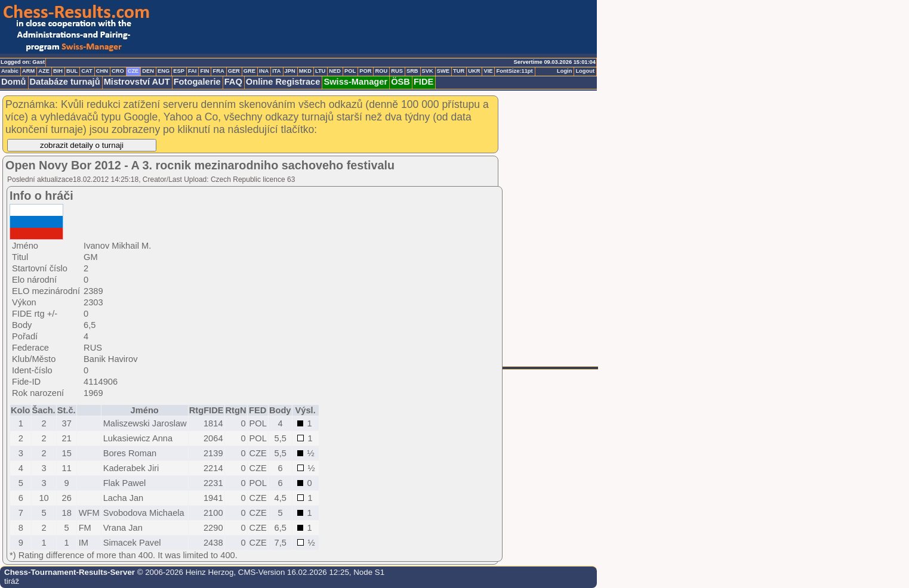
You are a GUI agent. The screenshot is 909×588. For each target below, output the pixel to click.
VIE (488, 71)
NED (335, 71)
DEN (148, 71)
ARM (28, 71)
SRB (412, 71)
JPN (290, 71)
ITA (276, 71)
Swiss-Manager (355, 82)
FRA (218, 71)
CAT (87, 71)
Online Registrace (283, 82)
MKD (305, 71)
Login (564, 71)
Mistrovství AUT (137, 82)
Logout (585, 71)
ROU (381, 71)
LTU (320, 71)
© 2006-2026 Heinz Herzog (184, 572)
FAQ (233, 82)
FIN (204, 71)
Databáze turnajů (65, 82)
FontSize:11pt (514, 71)
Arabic (10, 71)
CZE (133, 71)
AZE (44, 71)
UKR (474, 71)
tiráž (12, 581)
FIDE (423, 82)
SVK (428, 71)
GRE (249, 71)
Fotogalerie (197, 82)
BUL (72, 71)
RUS (397, 71)
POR (365, 71)
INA (264, 71)
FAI (192, 71)
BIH (58, 71)
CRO (118, 71)
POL (350, 71)
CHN (102, 71)
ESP (179, 71)
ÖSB (400, 82)
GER (234, 71)
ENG (164, 71)
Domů (14, 82)
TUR (459, 71)
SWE (443, 71)
